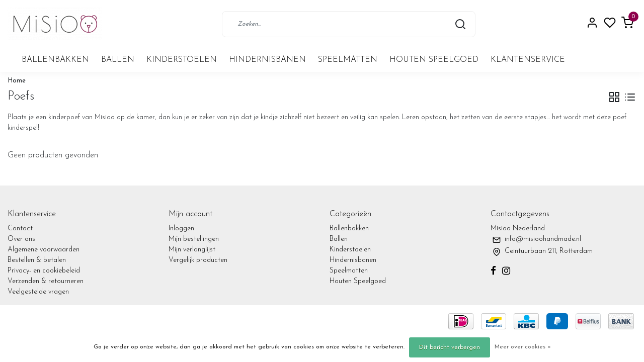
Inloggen (181, 229)
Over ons (21, 239)
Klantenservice (528, 60)
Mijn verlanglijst (192, 250)
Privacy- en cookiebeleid (44, 271)
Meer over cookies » (523, 347)
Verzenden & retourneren (46, 281)
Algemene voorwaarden (44, 250)
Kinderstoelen (182, 60)
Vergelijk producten (198, 260)
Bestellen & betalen (37, 260)
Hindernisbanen (267, 60)
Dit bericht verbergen (450, 347)
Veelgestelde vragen (38, 292)
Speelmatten (348, 60)
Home (17, 81)
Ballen (118, 60)
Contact (20, 229)
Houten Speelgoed (434, 60)
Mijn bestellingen (194, 239)
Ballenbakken (55, 60)
